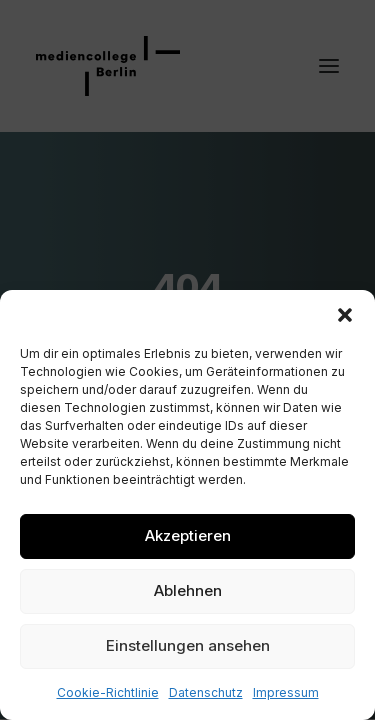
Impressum (286, 692)
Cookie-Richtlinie (108, 692)
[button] (345, 315)
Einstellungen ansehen (188, 645)
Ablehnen (188, 590)
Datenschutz (206, 692)
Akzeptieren (188, 535)
